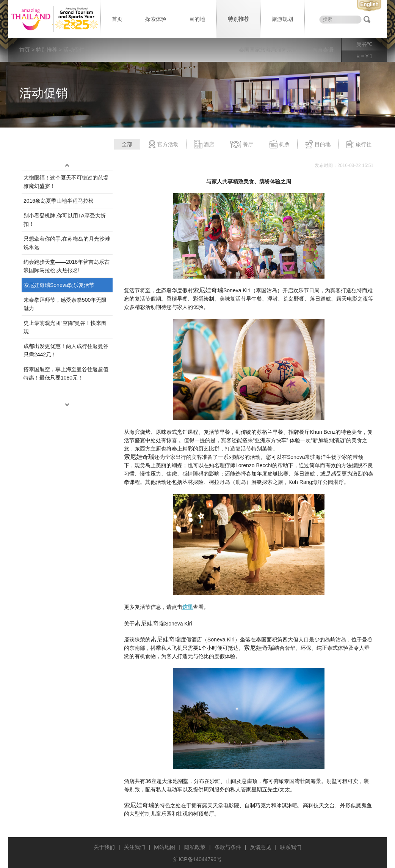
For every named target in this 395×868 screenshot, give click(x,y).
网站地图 (165, 847)
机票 (279, 145)
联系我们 (291, 847)
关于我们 (104, 847)
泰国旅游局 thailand (53, 19)
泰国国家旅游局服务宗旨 (268, 50)
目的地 (197, 19)
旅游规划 (282, 19)
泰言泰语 (323, 50)
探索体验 (156, 19)
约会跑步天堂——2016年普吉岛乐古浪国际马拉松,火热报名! (67, 266)
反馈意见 (260, 847)
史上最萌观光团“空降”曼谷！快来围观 (65, 327)
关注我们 (135, 847)
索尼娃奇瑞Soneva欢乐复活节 (59, 285)
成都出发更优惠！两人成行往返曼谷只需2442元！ (66, 350)
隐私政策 (195, 847)
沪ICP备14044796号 (197, 859)
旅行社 (359, 145)
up (67, 165)
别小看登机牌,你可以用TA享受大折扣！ (65, 220)
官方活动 (163, 145)
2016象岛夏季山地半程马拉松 (59, 201)
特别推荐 (238, 19)
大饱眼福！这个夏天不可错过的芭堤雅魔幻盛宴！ (66, 182)
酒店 (204, 145)
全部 (127, 144)
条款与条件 (228, 847)
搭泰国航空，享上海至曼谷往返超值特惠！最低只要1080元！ (66, 373)
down (67, 405)
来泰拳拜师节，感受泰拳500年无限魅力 (65, 304)
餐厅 (241, 145)
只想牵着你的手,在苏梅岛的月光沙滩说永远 (67, 243)
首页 (117, 19)
